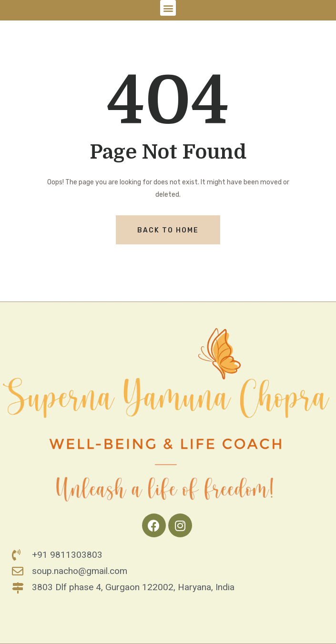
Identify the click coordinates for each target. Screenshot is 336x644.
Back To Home (168, 230)
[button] (168, 8)
